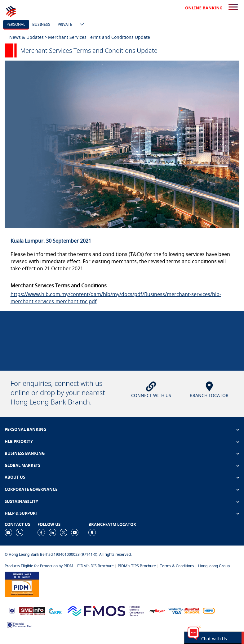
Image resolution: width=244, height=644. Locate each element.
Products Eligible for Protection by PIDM (39, 566)
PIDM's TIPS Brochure (137, 566)
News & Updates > (28, 37)
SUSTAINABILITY (21, 501)
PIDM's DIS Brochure (95, 566)
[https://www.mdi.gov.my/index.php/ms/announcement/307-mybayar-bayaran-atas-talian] (157, 610)
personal (16, 24)
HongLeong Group (214, 566)
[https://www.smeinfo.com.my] (32, 610)
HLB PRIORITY (19, 441)
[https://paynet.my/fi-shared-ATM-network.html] (209, 610)
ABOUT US (15, 477)
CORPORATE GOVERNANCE (31, 489)
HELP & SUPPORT (21, 513)
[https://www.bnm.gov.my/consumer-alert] (20, 625)
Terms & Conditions (177, 566)
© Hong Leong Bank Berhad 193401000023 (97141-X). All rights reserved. (68, 554)
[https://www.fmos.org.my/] (106, 610)
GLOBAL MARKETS (22, 465)
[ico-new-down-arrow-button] (80, 25)
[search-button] (233, 7)
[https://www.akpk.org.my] (55, 610)
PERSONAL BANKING (25, 429)
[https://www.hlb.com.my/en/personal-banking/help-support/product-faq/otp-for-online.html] (184, 610)
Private (65, 24)
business (41, 24)
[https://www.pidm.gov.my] (22, 584)
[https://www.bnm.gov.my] (12, 610)
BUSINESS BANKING (25, 453)
